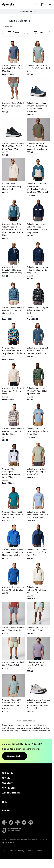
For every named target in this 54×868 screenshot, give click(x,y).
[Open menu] (50, 4)
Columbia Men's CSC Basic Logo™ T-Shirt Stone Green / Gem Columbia (38, 146)
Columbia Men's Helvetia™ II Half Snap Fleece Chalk (12, 187)
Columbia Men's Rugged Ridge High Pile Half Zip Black (38, 310)
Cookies (39, 851)
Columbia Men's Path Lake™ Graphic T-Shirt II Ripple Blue (37, 431)
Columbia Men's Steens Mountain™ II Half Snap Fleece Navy (37, 552)
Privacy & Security (26, 851)
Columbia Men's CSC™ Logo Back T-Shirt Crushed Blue (38, 68)
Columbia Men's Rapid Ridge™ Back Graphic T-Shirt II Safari (37, 472)
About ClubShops (11, 793)
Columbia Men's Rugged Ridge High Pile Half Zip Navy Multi (38, 270)
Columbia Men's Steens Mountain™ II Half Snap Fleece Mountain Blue (12, 552)
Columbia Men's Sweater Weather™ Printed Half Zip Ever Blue (13, 310)
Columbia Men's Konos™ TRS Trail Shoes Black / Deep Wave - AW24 (13, 146)
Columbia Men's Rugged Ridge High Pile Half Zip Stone (13, 391)
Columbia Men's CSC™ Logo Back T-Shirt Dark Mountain (12, 68)
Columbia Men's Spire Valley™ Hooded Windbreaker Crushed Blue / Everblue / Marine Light (13, 230)
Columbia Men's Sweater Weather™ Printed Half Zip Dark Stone (13, 431)
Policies (13, 851)
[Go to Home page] (8, 4)
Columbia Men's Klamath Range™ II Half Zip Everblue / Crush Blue (38, 351)
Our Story (7, 783)
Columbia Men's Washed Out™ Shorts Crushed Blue (13, 106)
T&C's (5, 851)
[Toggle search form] (35, 4)
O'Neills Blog (9, 788)
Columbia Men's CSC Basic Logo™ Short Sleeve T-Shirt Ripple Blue (38, 515)
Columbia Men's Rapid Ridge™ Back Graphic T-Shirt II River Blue (13, 515)
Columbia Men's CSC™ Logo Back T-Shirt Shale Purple (37, 665)
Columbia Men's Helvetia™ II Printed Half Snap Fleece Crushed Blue (14, 351)
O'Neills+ (7, 778)
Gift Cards (8, 773)
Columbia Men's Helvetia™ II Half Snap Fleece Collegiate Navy (12, 270)
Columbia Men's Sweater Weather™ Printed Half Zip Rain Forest (38, 391)
